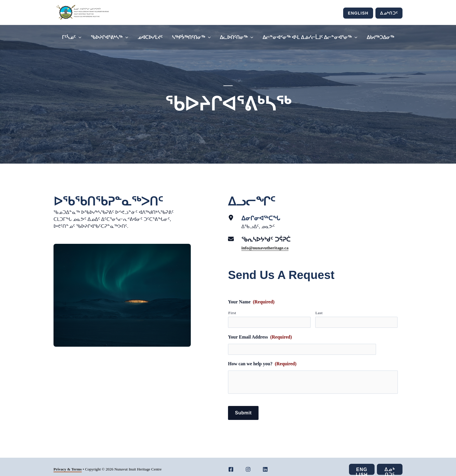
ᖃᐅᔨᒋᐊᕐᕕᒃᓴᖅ (109, 37)
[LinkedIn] (265, 464)
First (232, 313)
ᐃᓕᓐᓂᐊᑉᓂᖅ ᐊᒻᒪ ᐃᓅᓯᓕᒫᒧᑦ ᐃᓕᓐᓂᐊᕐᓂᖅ (310, 37)
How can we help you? (262, 359)
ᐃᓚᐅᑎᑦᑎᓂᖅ (237, 37)
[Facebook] (231, 464)
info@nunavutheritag (263, 248)
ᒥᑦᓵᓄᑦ (72, 37)
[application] (79, 37)
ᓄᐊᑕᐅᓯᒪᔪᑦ (150, 37)
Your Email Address (260, 335)
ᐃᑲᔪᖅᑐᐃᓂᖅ (380, 37)
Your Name (251, 302)
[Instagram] (248, 464)
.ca (289, 248)
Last (319, 313)
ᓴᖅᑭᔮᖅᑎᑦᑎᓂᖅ (191, 37)
